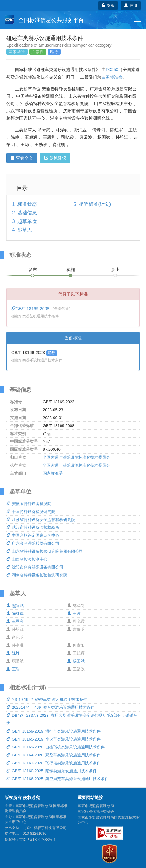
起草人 (25, 230)
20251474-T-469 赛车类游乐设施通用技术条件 (50, 707)
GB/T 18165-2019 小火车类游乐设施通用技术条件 (54, 739)
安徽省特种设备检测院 (29, 504)
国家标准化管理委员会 (96, 812)
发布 (33, 270)
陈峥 (13, 653)
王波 (74, 613)
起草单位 (27, 221)
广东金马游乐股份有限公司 (33, 543)
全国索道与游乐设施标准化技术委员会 (76, 457)
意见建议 (55, 158)
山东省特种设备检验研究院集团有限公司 (45, 551)
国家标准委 (112, 77)
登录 (108, 5)
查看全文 (22, 158)
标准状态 (27, 204)
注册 (131, 5)
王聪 (13, 669)
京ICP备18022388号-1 (37, 840)
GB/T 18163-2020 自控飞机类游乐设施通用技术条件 (56, 747)
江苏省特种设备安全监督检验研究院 (41, 520)
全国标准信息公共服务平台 (44, 20)
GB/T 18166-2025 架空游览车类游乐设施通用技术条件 (57, 779)
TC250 (112, 70)
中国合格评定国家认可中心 (33, 535)
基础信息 (27, 213)
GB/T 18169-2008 (31, 309)
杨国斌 (76, 661)
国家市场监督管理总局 (96, 806)
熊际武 (15, 606)
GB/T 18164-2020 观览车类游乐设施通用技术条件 (54, 755)
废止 (115, 270)
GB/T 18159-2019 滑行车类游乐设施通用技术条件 (54, 731)
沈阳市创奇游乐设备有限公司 (35, 567)
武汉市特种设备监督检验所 (33, 527)
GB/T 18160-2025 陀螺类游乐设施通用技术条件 (52, 771)
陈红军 (15, 613)
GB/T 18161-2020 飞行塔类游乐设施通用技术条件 (54, 763)
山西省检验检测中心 (27, 559)
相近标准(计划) (95, 204)
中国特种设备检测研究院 (31, 512)
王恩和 (15, 621)
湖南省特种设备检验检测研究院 (37, 575)
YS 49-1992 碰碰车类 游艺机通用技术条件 (47, 699)
